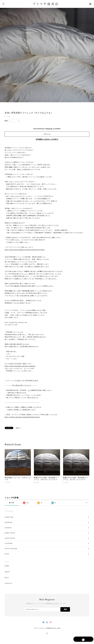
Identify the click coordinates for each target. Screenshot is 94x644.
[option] (47, 55)
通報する (18, 428)
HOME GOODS (10, 533)
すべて (12, 503)
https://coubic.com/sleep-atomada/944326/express (22, 417)
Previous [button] (2, 55)
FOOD (7, 554)
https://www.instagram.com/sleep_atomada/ (20, 366)
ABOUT (7, 572)
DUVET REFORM (11, 549)
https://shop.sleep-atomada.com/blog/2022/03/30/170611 (25, 250)
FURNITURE (9, 517)
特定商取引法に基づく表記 (53, 628)
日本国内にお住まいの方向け (47, 139)
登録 (65, 609)
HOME (7, 566)
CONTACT (8, 584)
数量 (6, 121)
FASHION (8, 528)
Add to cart (47, 134)
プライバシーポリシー (40, 628)
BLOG (7, 578)
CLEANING (9, 543)
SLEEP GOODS (10, 538)
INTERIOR (9, 522)
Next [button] (92, 55)
